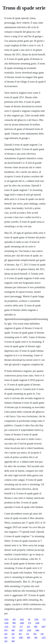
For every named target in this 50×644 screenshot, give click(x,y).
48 (29, 619)
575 (30, 623)
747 (28, 634)
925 (28, 627)
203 (6, 634)
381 (13, 634)
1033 (6, 619)
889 (36, 627)
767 (14, 627)
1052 (22, 619)
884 (29, 638)
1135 (6, 627)
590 (36, 638)
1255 (44, 638)
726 (13, 638)
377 (21, 627)
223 (6, 641)
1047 (43, 627)
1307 (21, 630)
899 (14, 623)
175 (44, 619)
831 (20, 634)
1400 (22, 623)
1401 (37, 630)
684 (13, 630)
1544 (6, 623)
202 (14, 619)
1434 (29, 630)
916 (6, 638)
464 (13, 641)
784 (35, 634)
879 (6, 630)
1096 (21, 638)
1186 (37, 623)
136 (42, 634)
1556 (36, 619)
